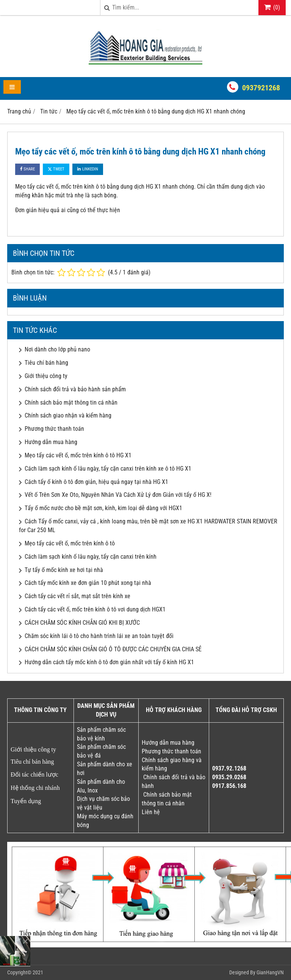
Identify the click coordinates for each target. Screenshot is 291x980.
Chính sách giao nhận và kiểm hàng (68, 415)
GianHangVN (270, 972)
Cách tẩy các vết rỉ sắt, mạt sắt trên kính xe (77, 596)
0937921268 (261, 88)
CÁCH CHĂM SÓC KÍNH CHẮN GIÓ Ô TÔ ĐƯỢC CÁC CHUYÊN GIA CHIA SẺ (113, 649)
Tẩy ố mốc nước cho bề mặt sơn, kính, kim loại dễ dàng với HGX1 (103, 508)
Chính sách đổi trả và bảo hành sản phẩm (75, 389)
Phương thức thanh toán (54, 429)
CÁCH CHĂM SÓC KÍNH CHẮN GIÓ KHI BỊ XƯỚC (82, 623)
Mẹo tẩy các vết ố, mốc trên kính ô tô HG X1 (78, 455)
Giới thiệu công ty (46, 376)
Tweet (56, 169)
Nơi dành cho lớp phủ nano (57, 349)
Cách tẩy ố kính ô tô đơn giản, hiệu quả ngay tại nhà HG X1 (96, 482)
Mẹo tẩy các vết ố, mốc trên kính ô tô (70, 543)
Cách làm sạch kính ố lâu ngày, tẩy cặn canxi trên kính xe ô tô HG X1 (108, 469)
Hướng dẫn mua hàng (51, 442)
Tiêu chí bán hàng (46, 363)
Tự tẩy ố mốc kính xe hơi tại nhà (64, 570)
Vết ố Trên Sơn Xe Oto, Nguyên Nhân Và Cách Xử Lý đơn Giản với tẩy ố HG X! (118, 495)
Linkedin (88, 169)
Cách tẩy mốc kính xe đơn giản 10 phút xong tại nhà (88, 583)
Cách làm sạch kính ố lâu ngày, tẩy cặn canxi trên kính (91, 557)
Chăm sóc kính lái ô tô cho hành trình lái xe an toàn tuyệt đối (99, 636)
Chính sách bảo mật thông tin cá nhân (71, 403)
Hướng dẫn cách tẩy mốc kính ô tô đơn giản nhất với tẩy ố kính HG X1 (109, 662)
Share (27, 169)
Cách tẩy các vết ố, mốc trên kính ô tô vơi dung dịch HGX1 (95, 609)
